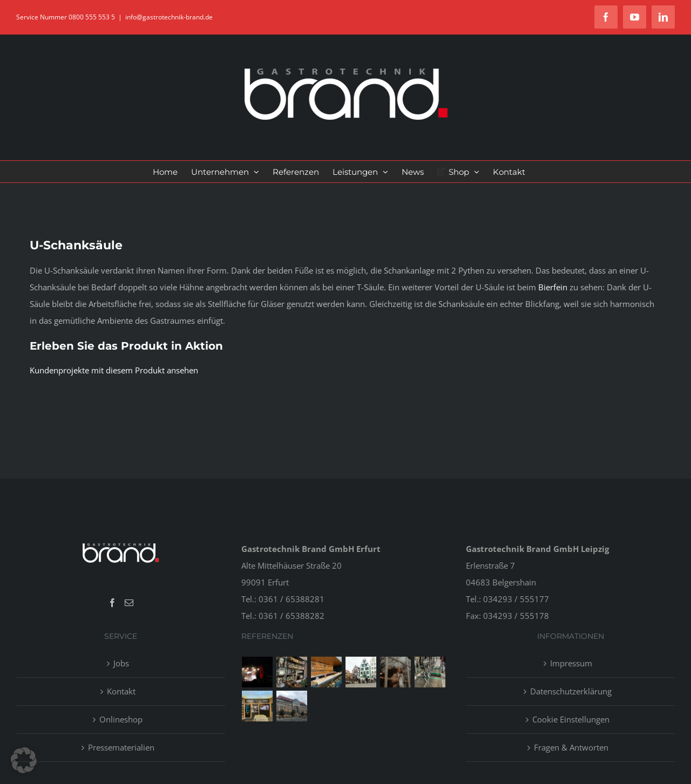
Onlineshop (121, 719)
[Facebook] (112, 603)
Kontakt (121, 691)
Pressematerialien (121, 747)
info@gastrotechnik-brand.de (169, 17)
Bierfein (553, 287)
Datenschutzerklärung (571, 691)
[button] (24, 760)
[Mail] (129, 603)
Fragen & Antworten (571, 747)
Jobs (121, 663)
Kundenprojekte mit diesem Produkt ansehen (114, 370)
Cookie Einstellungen (571, 719)
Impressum (571, 663)
